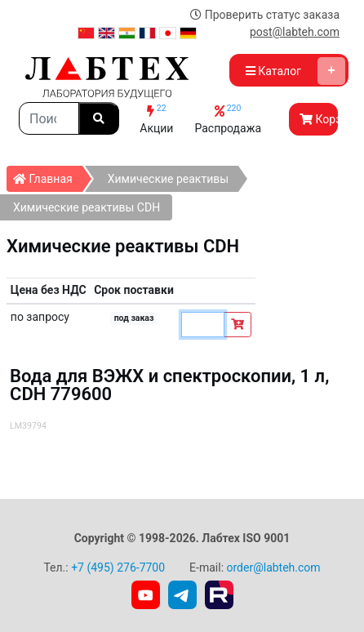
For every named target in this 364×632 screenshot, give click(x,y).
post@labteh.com (295, 32)
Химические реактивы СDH (87, 207)
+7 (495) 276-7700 (118, 567)
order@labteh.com (274, 567)
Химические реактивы (168, 179)
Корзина (319, 119)
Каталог (295, 71)
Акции (156, 119)
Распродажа (228, 119)
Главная (48, 176)
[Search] (49, 118)
